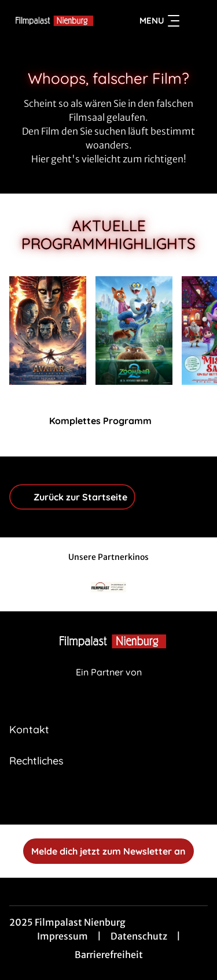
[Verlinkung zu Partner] (109, 587)
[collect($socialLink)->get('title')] (109, 799)
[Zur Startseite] (51, 21)
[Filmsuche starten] (196, 21)
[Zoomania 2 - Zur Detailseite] (134, 331)
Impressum (62, 936)
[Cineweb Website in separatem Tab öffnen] (109, 684)
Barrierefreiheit (109, 955)
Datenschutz (139, 936)
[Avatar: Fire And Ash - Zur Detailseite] (48, 331)
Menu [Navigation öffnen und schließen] (159, 21)
